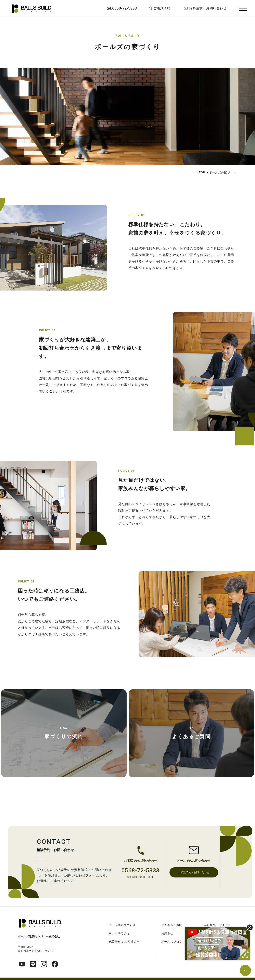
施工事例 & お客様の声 (124, 942)
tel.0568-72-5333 (122, 8)
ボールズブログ (172, 942)
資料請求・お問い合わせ (208, 8)
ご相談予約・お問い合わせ (194, 872)
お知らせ (167, 933)
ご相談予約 (162, 8)
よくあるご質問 (191, 736)
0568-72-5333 (141, 870)
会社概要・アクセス (218, 925)
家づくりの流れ (64, 736)
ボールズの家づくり (122, 925)
